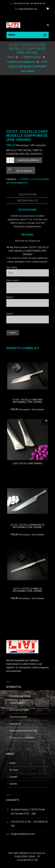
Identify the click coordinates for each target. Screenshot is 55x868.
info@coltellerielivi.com (28, 9)
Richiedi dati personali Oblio (23, 731)
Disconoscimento (18, 717)
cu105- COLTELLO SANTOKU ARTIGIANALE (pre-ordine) (27, 401)
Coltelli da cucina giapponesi (21, 62)
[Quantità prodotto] (10, 160)
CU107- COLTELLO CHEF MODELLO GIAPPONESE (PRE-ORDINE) (28, 67)
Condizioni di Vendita (20, 696)
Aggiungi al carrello (29, 160)
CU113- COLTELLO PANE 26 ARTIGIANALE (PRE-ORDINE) (28, 590)
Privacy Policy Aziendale (22, 738)
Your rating (12, 267)
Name (10, 297)
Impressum (15, 724)
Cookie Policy (16, 703)
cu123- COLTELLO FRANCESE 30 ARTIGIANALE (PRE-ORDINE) (27, 526)
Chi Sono (14, 770)
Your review (13, 280)
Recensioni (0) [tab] (27, 201)
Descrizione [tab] (28, 194)
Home (11, 57)
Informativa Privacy (19, 710)
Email (10, 314)
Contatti (13, 777)
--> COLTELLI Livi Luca (31, 57)
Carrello (13, 784)
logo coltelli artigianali (28, 463)
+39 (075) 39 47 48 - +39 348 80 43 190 (29, 4)
